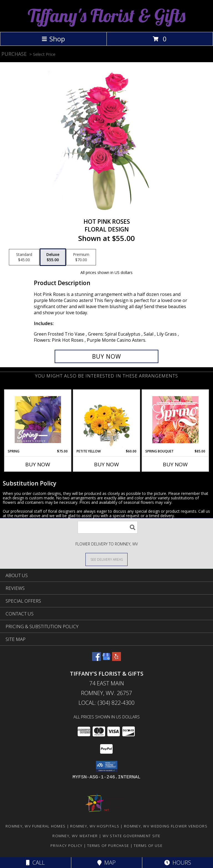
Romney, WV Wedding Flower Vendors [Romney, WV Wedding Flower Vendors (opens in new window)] (166, 826)
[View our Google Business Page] (106, 659)
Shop (53, 39)
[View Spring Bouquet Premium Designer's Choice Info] (175, 420)
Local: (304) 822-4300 (106, 703)
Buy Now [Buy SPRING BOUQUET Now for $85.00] (175, 464)
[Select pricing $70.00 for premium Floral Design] (81, 257)
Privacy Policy (66, 846)
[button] (107, 766)
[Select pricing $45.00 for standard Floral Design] (24, 257)
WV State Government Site (132, 836)
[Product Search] (108, 527)
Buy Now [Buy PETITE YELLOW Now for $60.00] (106, 464)
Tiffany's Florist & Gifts (107, 15)
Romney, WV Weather (75, 836)
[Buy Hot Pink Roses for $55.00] (106, 356)
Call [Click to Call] (35, 863)
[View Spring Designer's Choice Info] (38, 420)
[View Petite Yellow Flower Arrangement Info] (107, 420)
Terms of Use (148, 846)
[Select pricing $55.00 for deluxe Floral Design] (53, 257)
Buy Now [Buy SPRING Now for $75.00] (38, 464)
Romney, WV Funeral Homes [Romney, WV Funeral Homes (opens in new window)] (35, 826)
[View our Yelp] (116, 659)
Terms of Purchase (108, 846)
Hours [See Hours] (178, 863)
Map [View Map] (106, 863)
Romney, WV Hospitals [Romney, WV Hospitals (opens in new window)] (95, 826)
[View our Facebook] (97, 659)
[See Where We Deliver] (106, 559)
